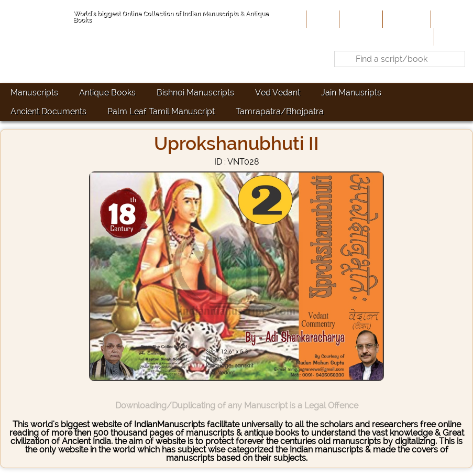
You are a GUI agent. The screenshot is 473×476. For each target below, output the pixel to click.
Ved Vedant (278, 93)
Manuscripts (34, 93)
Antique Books (107, 93)
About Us (360, 19)
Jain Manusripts (351, 93)
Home (322, 19)
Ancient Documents (48, 111)
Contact (452, 36)
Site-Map (451, 19)
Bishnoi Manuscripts (195, 93)
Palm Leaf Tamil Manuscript (161, 111)
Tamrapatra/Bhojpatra (280, 111)
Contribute (406, 19)
